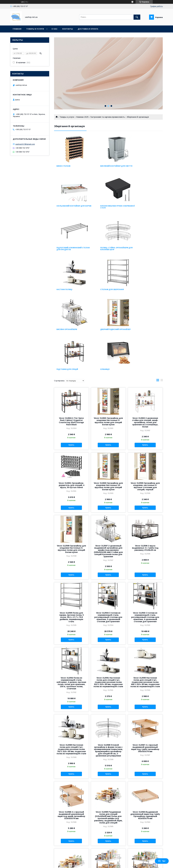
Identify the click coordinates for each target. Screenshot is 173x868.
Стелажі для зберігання (106, 250)
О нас (54, 29)
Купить (71, 367)
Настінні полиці (64, 250)
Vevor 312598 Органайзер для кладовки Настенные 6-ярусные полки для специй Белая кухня (71, 471)
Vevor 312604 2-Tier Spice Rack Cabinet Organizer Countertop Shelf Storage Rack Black (71, 343)
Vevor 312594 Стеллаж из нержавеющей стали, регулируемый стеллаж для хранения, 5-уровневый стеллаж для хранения (108, 539)
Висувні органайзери (142, 250)
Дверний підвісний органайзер (66, 290)
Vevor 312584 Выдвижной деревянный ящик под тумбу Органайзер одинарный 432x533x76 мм (145, 737)
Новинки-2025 (82, 117)
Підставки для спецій (105, 290)
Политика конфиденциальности (103, 864)
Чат (162, 861)
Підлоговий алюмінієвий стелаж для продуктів (107, 209)
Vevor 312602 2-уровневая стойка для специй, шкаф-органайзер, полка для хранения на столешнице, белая (145, 345)
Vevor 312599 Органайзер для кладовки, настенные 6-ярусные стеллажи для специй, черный (145, 408)
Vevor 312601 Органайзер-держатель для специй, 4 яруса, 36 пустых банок (71, 407)
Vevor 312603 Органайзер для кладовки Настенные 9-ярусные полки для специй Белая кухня (108, 343)
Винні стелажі (63, 166)
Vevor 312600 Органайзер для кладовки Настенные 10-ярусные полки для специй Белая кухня (108, 408)
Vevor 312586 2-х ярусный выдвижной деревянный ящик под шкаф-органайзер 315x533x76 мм (71, 737)
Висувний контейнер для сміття (106, 167)
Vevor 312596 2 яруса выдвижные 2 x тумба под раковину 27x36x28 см (145, 470)
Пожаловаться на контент (79, 864)
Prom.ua (98, 862)
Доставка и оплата (88, 29)
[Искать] (137, 17)
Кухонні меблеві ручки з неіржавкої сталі (68, 209)
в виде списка (162, 303)
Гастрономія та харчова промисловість (108, 117)
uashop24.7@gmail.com (25, 144)
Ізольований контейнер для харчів (145, 167)
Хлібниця (136, 290)
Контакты (68, 29)
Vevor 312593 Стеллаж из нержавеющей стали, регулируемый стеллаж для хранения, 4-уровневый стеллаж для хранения (145, 539)
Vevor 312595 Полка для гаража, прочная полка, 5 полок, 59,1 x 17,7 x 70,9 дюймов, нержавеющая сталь (71, 539)
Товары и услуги (35, 29)
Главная (17, 29)
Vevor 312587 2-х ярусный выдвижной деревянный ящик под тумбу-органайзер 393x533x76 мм (145, 670)
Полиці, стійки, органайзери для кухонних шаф (145, 209)
